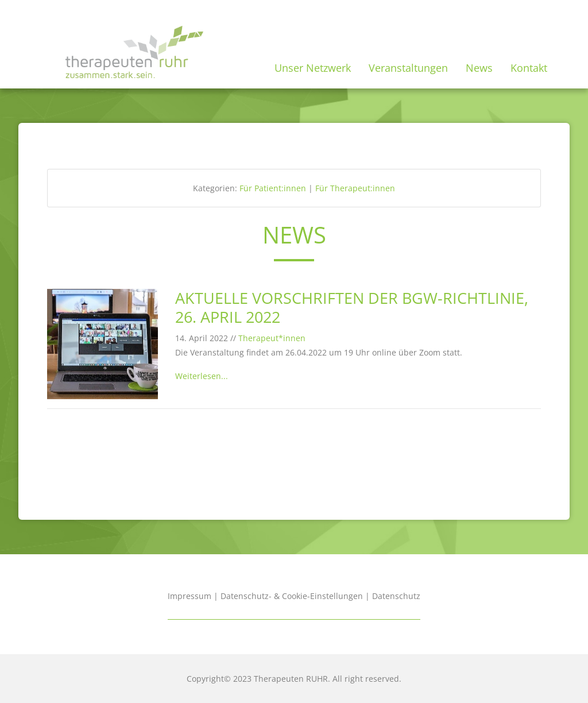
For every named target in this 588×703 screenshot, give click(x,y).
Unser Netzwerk (313, 68)
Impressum (189, 596)
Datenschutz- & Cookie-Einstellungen (292, 596)
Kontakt (529, 68)
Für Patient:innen (273, 188)
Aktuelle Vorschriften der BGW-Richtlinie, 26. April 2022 (352, 307)
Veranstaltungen (408, 68)
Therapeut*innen (272, 338)
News (479, 68)
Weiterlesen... (202, 376)
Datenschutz (396, 596)
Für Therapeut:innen (355, 188)
